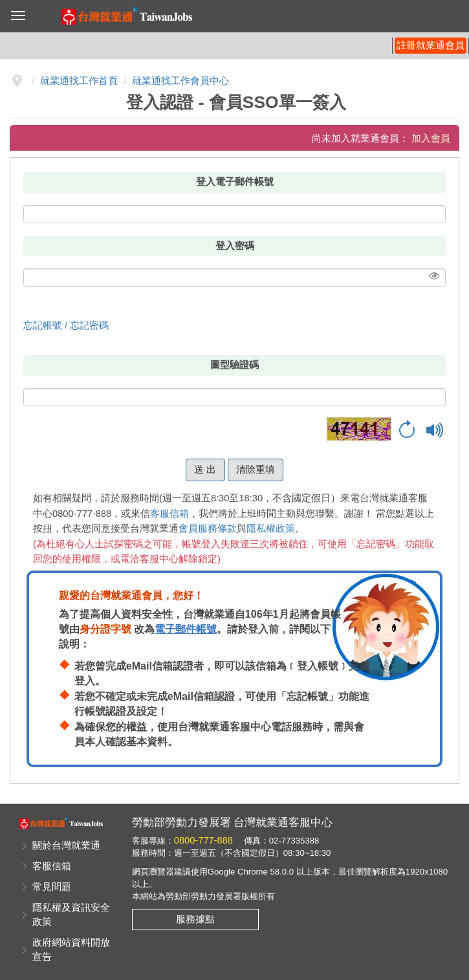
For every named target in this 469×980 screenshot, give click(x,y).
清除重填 (256, 470)
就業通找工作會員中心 (180, 81)
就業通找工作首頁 (79, 81)
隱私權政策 (271, 528)
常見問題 (52, 887)
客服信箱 (169, 514)
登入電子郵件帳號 (235, 182)
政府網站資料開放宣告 (71, 950)
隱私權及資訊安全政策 (71, 915)
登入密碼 (235, 246)
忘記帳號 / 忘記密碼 (66, 325)
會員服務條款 (208, 528)
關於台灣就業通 (66, 845)
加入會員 (431, 138)
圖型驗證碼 (234, 365)
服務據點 (195, 919)
